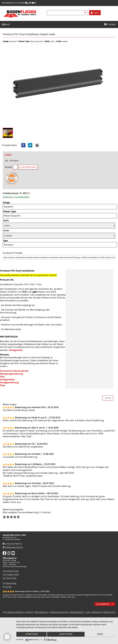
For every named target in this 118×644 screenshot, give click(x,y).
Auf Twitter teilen (10, 578)
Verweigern (31, 635)
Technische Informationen (14, 371)
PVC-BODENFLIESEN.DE (14, 612)
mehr (101, 635)
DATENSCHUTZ (109, 612)
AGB (88, 612)
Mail (37, 145)
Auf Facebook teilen (11, 571)
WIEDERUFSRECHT (77, 612)
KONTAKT (29, 612)
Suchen (86, 13)
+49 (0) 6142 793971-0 (13, 544)
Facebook (23, 145)
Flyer (3, 385)
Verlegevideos (7, 379)
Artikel (110, 24)
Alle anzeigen (103, 604)
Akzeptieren (66, 635)
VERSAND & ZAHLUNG (59, 612)
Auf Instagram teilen (11, 575)
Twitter (30, 145)
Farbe (6, 231)
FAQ (2, 377)
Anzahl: (8, 167)
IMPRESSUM (96, 612)
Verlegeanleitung (9, 382)
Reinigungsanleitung (11, 374)
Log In (95, 13)
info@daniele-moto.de (14, 547)
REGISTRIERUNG (41, 612)
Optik (6, 221)
